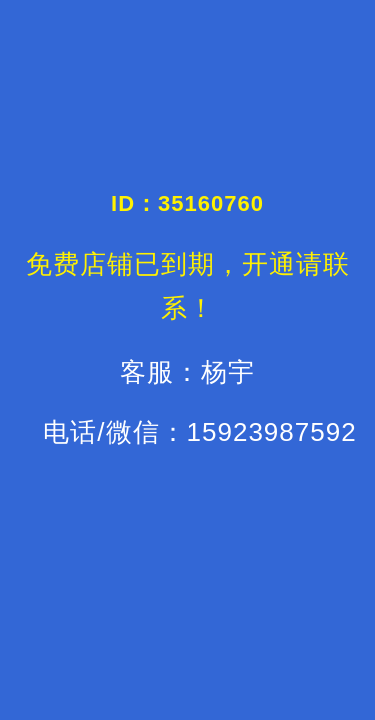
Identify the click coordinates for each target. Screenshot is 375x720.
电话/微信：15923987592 (199, 432)
